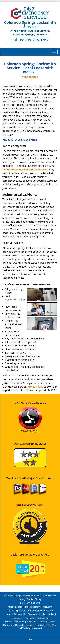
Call (30, 639)
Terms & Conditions (14, 622)
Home (8, 614)
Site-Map (43, 622)
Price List (32, 622)
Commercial (34, 614)
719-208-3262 (37, 40)
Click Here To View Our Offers (30, 555)
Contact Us (43, 618)
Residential (19, 614)
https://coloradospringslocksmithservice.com (30, 607)
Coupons (30, 618)
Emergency (17, 618)
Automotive (48, 614)
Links (53, 622)
